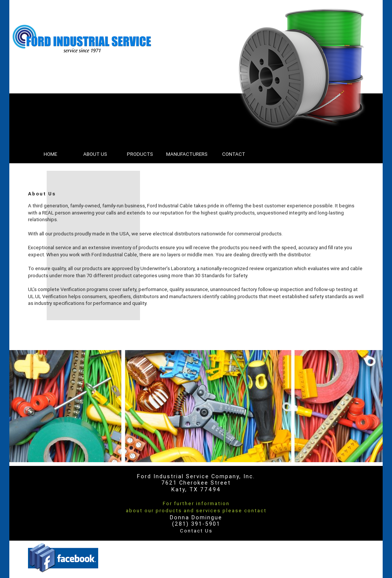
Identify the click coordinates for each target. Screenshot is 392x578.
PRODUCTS (140, 154)
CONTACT (234, 154)
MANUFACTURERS (187, 154)
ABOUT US (95, 154)
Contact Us (196, 531)
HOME (50, 154)
